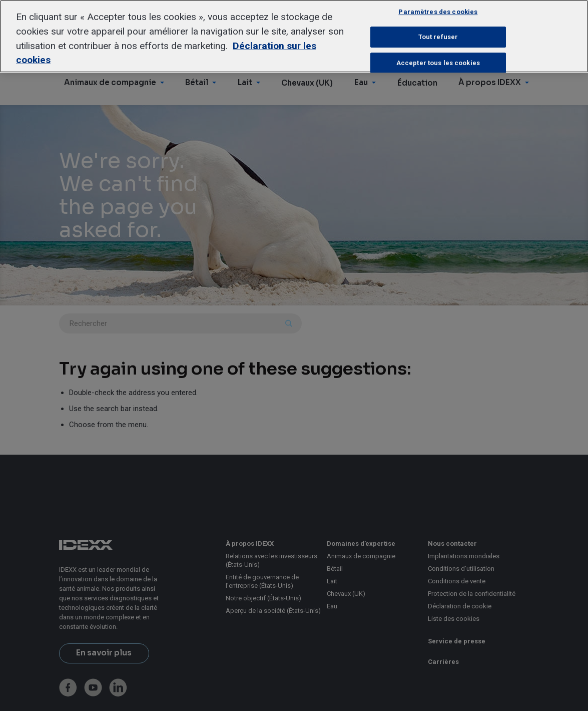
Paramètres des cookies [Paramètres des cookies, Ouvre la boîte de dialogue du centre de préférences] (438, 12)
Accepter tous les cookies (438, 63)
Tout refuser (438, 37)
